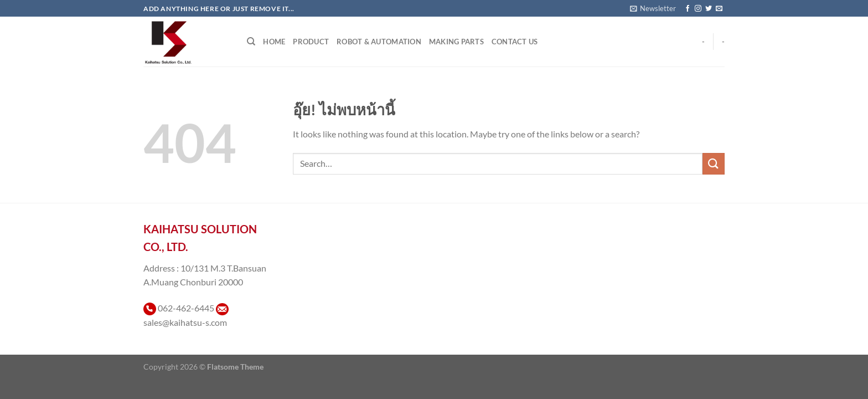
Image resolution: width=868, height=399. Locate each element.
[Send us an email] (719, 9)
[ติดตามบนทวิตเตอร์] (709, 9)
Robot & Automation (379, 42)
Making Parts (456, 42)
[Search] (251, 42)
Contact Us (515, 42)
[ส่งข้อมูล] (714, 164)
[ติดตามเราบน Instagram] (698, 9)
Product (311, 42)
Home (274, 42)
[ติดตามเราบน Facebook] (688, 9)
